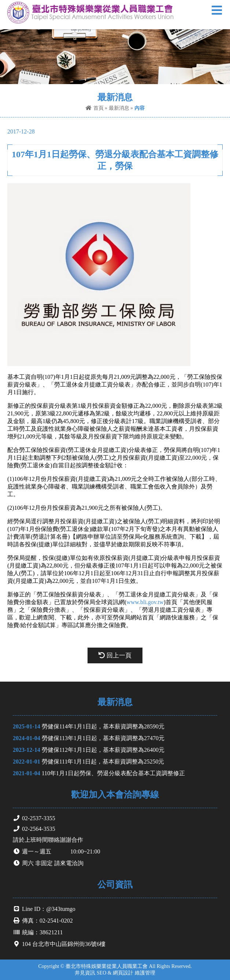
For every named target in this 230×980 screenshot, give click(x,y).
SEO (101, 973)
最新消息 (119, 108)
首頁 (95, 108)
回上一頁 (115, 655)
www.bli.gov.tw (145, 602)
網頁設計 (123, 973)
